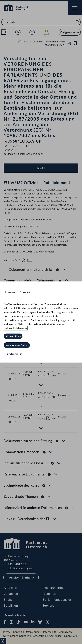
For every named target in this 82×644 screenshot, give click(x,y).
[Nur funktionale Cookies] (17, 345)
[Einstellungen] (14, 354)
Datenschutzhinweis (15, 328)
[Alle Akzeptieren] (13, 336)
